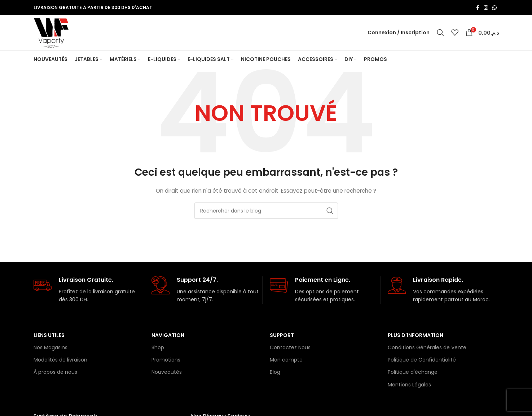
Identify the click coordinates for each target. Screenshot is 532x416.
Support (282, 338)
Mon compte (286, 362)
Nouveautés (167, 375)
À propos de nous (55, 375)
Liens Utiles (49, 338)
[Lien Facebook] (478, 8)
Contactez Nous (290, 350)
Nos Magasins (50, 350)
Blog (275, 375)
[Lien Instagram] (486, 8)
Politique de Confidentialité (422, 362)
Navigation (168, 338)
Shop (158, 350)
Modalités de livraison (60, 362)
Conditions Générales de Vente (427, 350)
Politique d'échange (413, 375)
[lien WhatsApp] (494, 8)
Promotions (166, 362)
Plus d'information (416, 338)
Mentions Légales (409, 387)
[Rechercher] (440, 34)
